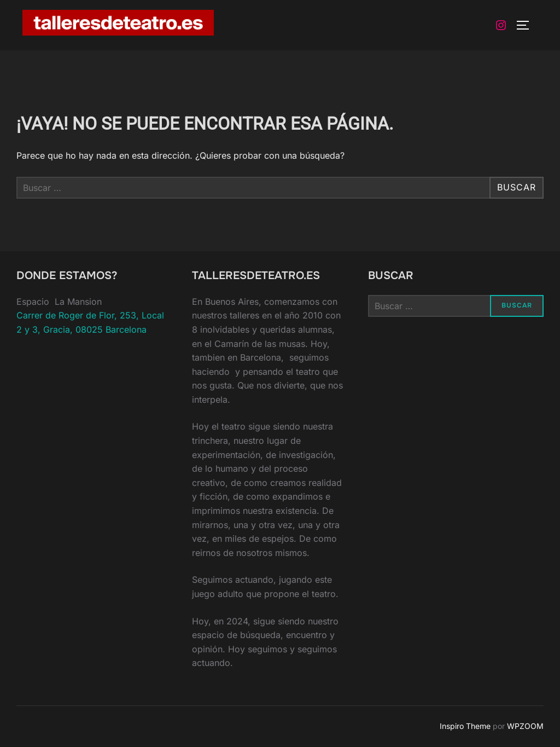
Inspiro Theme (465, 726)
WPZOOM (525, 726)
